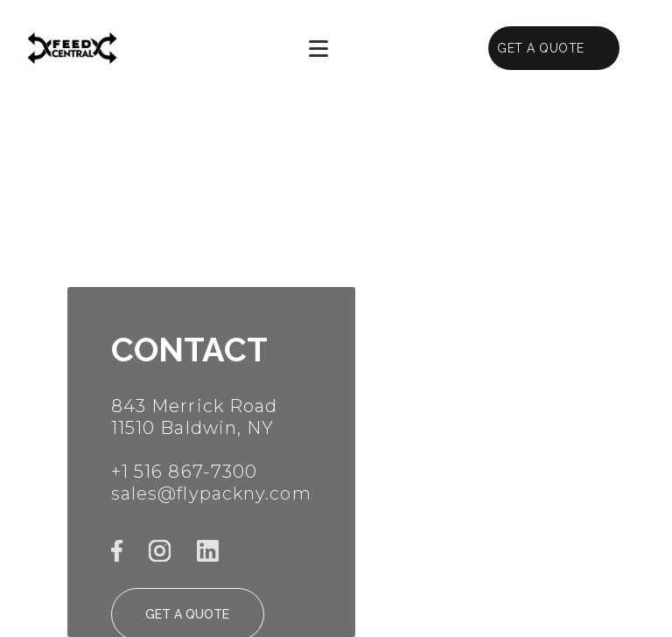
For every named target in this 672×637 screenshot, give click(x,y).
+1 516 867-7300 (185, 472)
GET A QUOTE (541, 48)
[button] (319, 49)
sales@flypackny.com (211, 493)
